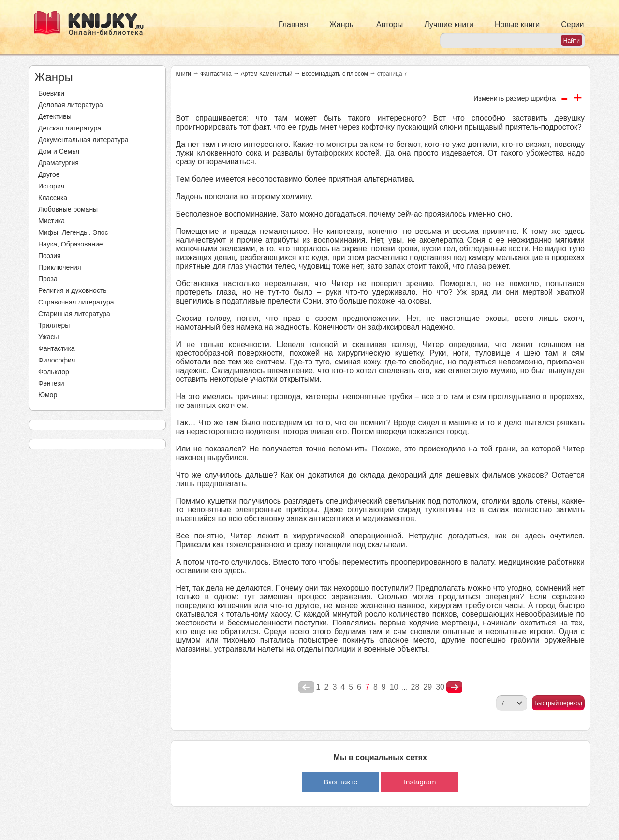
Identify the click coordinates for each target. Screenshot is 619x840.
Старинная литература (74, 314)
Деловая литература (71, 105)
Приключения (60, 267)
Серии (572, 24)
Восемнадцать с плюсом (335, 74)
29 (427, 687)
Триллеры (54, 325)
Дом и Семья (59, 151)
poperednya (306, 687)
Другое (49, 174)
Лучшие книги (449, 24)
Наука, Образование (71, 244)
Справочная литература (76, 302)
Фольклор (54, 372)
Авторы (390, 24)
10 (394, 687)
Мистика (52, 221)
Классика (53, 198)
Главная (293, 24)
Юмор (48, 395)
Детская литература (70, 128)
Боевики (51, 93)
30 (440, 687)
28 (415, 687)
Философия (57, 360)
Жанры (342, 24)
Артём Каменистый (267, 74)
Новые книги (517, 24)
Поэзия (50, 256)
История (51, 186)
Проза (48, 279)
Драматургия (59, 163)
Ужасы (49, 337)
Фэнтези (51, 383)
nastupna (454, 687)
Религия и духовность (73, 290)
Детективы (55, 116)
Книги (184, 74)
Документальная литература (83, 140)
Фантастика (57, 348)
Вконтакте (340, 782)
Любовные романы (68, 209)
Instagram (420, 782)
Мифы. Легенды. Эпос (73, 232)
